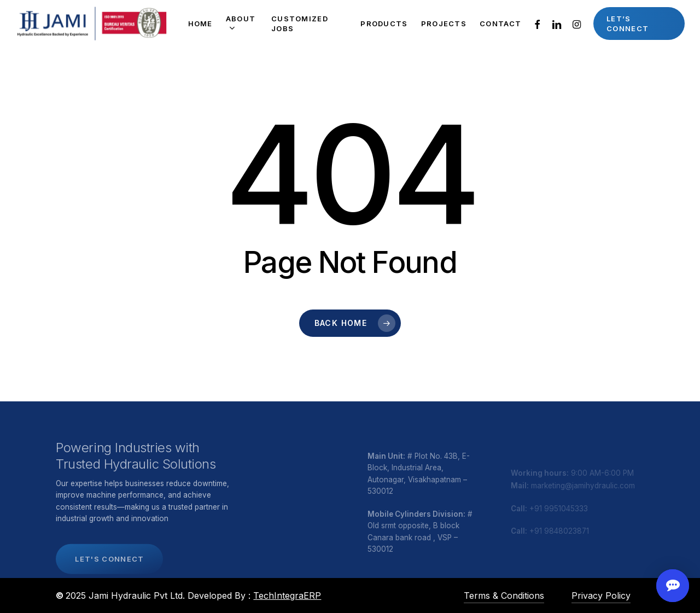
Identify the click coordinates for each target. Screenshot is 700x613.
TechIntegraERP (287, 596)
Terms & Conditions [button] (504, 596)
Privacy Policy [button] (601, 596)
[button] (109, 576)
